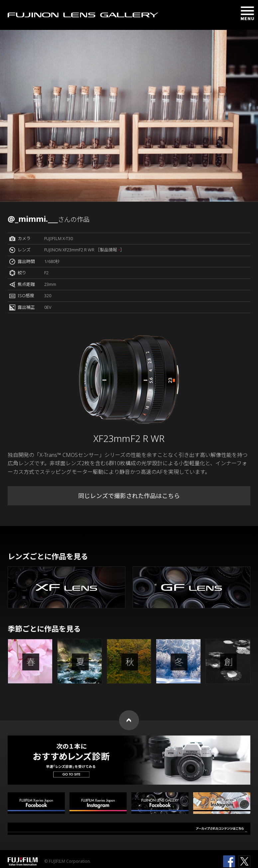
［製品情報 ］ (110, 250)
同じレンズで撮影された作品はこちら (129, 496)
